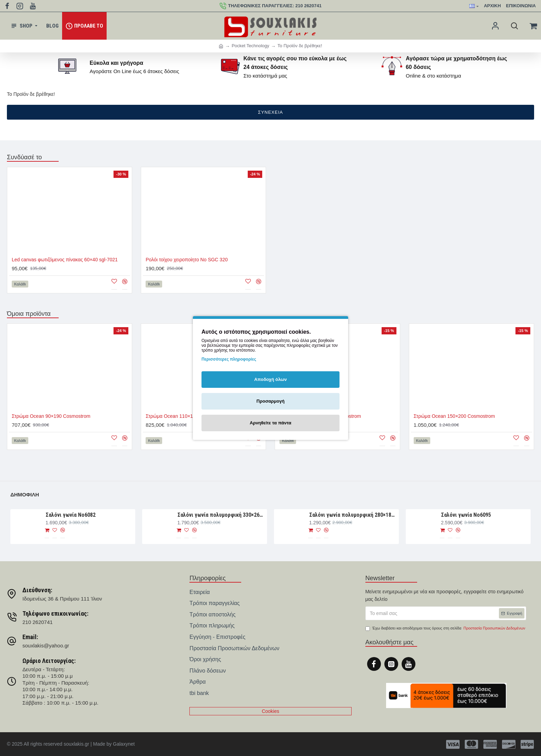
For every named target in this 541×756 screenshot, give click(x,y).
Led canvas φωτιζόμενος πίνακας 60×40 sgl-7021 (65, 260)
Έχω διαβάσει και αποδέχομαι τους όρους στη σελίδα (446, 628)
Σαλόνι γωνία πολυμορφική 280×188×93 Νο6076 (353, 515)
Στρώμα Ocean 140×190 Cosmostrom (320, 416)
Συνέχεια (270, 112)
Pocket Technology (250, 46)
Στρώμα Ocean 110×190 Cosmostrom (186, 416)
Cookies (271, 711)
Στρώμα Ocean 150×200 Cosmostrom (454, 416)
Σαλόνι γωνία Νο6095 (466, 515)
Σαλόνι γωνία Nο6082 (71, 515)
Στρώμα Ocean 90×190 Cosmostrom (51, 416)
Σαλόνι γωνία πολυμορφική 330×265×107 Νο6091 (221, 515)
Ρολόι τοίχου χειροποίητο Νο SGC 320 (187, 260)
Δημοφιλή (25, 495)
